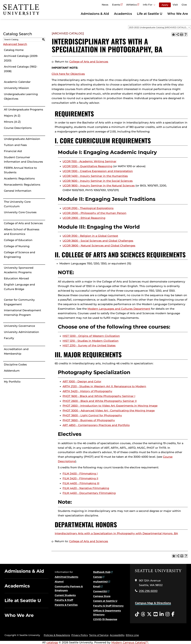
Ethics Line (132, 635)
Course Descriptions (18, 128)
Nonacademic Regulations (22, 185)
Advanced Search (15, 44)
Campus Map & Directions (153, 603)
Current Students (65, 595)
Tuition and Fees (15, 145)
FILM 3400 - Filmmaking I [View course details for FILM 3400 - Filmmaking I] (80, 474)
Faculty (9, 338)
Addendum (12, 371)
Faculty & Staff (64, 600)
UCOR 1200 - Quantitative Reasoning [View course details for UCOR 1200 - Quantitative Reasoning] (88, 166)
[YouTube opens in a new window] (156, 614)
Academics (123, 14)
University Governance (19, 326)
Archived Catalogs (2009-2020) (21, 58)
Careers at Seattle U (105, 601)
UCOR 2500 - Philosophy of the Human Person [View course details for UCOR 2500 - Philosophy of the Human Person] (94, 213)
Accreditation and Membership (16, 351)
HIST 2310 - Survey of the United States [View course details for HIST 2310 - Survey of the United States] (89, 345)
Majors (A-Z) (12, 116)
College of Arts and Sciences (23, 223)
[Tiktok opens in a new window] (137, 614)
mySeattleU (100, 582)
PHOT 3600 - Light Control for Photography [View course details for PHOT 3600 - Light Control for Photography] (92, 415)
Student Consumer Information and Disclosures (23, 160)
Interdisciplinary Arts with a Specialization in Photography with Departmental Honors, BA (116, 533)
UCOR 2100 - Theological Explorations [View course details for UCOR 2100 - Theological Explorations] (88, 208)
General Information (18, 191)
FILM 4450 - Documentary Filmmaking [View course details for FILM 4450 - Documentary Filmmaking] (89, 493)
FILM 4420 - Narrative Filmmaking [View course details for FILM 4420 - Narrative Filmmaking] (86, 488)
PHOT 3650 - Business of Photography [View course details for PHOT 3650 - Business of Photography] (89, 420)
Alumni (59, 582)
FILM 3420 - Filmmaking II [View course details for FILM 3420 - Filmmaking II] (80, 478)
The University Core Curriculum (17, 204)
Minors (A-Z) (12, 122)
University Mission (16, 88)
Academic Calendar (17, 82)
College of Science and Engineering (20, 255)
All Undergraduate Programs (24, 110)
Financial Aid (13, 151)
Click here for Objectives (68, 74)
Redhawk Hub (102, 572)
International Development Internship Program (23, 313)
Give (184, 5)
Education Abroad (16, 278)
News (105, 5)
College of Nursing (17, 246)
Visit (175, 5)
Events (116, 5)
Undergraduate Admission (22, 139)
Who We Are (178, 14)
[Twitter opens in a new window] (149, 614)
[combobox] (159, 27)
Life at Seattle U (150, 14)
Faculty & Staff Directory (108, 606)
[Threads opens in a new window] (143, 614)
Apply (165, 5)
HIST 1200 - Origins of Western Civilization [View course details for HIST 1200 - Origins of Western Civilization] (91, 336)
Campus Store (102, 596)
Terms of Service (99, 635)
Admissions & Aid (95, 14)
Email (97, 586)
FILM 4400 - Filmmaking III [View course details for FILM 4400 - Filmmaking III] (81, 483)
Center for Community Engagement (19, 302)
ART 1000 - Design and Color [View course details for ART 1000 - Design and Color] (82, 381)
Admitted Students (66, 577)
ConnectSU (100, 591)
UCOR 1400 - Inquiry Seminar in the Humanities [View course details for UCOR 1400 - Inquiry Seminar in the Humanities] (95, 176)
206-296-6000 (148, 591)
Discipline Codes (15, 364)
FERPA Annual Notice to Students (20, 170)
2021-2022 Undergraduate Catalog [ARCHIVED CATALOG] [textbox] (159, 27)
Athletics (131, 5)
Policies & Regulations (57, 635)
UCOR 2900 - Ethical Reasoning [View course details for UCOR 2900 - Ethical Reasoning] (84, 218)
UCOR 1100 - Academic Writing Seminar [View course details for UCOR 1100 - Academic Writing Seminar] (89, 161)
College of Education (18, 240)
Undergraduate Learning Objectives (21, 96)
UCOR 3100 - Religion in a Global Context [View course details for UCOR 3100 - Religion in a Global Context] (90, 236)
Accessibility (117, 635)
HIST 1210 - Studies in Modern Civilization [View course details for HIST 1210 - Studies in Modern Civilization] (91, 341)
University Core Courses (20, 212)
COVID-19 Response (105, 619)
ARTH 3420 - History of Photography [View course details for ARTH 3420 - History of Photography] (87, 391)
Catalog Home (14, 50)
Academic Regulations (19, 178)
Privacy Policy (80, 635)
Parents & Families (66, 605)
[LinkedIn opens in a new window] (162, 614)
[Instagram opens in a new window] (167, 614)
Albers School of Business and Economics (22, 232)
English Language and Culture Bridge (19, 287)
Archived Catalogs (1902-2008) (21, 69)
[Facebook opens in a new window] (173, 614)
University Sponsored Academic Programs (19, 270)
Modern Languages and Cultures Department (119, 309)
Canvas (98, 577)
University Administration (21, 332)
